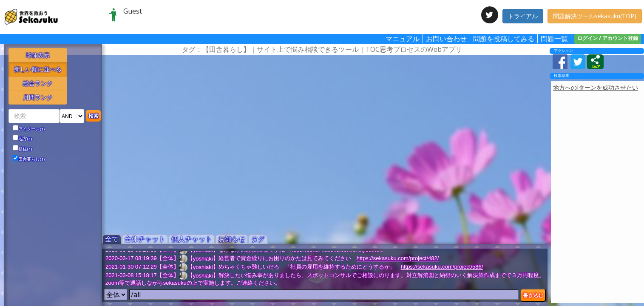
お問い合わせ (446, 39)
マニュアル (403, 39)
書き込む (533, 295)
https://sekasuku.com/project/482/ (398, 259)
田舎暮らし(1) (32, 159)
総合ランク (38, 83)
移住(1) (25, 149)
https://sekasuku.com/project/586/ (442, 267)
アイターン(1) (32, 129)
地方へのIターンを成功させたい (596, 87)
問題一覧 (554, 39)
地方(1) (25, 139)
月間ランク (38, 97)
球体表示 (38, 55)
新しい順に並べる (38, 69)
